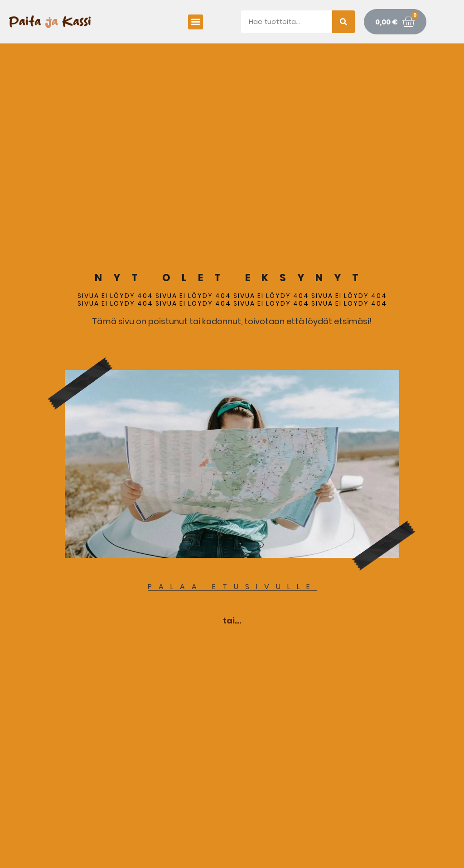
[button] (196, 22)
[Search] (343, 22)
